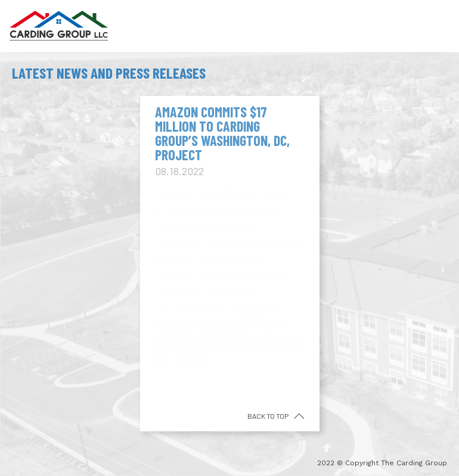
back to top (269, 416)
